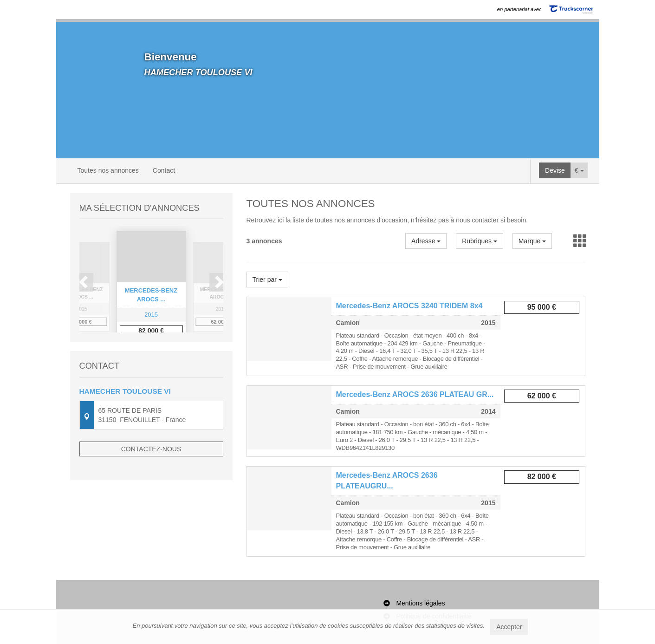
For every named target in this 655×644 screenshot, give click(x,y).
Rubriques (480, 241)
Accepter (509, 627)
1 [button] (143, 361)
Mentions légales (420, 603)
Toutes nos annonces (108, 170)
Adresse (426, 241)
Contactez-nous (151, 484)
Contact (164, 170)
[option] (151, 287)
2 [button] (152, 361)
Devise (555, 170)
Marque (532, 241)
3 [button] (161, 361)
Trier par (267, 280)
